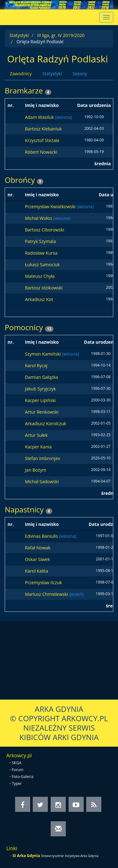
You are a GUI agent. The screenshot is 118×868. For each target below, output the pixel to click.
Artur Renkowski (42, 412)
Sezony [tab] (80, 74)
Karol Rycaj (36, 365)
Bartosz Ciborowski (45, 230)
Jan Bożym (36, 470)
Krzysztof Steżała (42, 140)
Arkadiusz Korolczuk (45, 423)
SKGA (17, 763)
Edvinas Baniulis (42, 536)
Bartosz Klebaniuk (43, 129)
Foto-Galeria (23, 777)
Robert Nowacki (41, 152)
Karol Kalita (37, 571)
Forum (18, 770)
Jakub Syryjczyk (40, 389)
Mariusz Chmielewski (47, 594)
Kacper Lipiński (40, 400)
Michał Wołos (39, 218)
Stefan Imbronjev (42, 458)
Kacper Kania (38, 447)
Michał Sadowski (42, 482)
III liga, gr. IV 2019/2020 (61, 35)
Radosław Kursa (41, 253)
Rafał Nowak (38, 548)
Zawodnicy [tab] (21, 74)
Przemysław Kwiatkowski (51, 206)
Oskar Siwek (37, 559)
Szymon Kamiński (43, 354)
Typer (17, 783)
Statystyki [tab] (52, 74)
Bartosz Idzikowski (44, 288)
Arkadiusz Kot (39, 299)
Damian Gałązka (41, 377)
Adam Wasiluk (40, 117)
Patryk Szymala (40, 241)
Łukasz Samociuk (42, 265)
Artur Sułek (36, 435)
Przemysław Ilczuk (43, 582)
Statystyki (19, 35)
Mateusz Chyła (40, 276)
